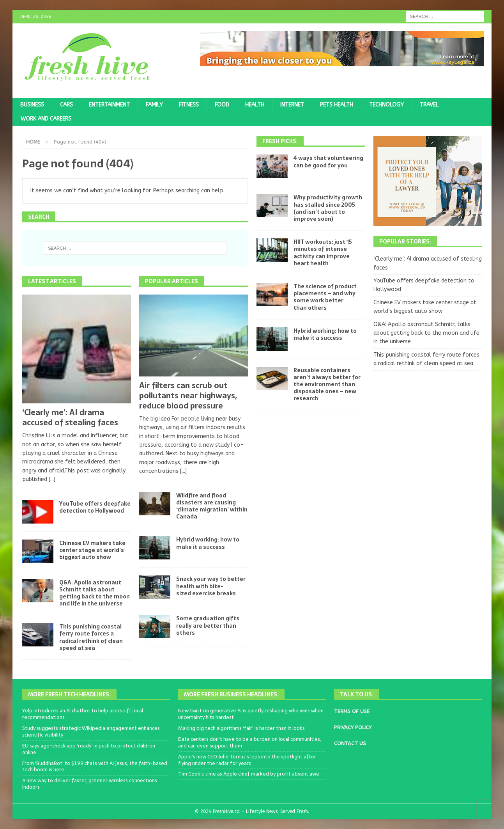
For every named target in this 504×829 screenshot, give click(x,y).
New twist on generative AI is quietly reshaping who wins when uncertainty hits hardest (251, 714)
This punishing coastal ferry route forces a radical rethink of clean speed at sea (91, 637)
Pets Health (337, 105)
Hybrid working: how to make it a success (208, 543)
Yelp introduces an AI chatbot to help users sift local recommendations (83, 714)
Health (255, 105)
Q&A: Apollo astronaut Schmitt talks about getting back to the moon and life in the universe (95, 593)
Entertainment (109, 105)
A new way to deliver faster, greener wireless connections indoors (90, 784)
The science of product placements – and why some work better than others (325, 297)
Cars (66, 105)
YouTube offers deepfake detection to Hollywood (95, 507)
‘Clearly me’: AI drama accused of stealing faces (70, 417)
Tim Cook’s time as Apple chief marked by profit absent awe (249, 774)
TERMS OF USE (352, 711)
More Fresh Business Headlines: (231, 694)
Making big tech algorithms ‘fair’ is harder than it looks (241, 728)
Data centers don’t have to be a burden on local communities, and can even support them (250, 742)
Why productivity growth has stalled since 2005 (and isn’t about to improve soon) (328, 208)
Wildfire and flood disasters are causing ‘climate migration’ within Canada (212, 506)
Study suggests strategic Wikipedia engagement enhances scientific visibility (91, 731)
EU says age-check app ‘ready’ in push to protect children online (89, 749)
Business (32, 105)
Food (222, 105)
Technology (386, 105)
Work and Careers (46, 119)
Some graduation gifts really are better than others (208, 625)
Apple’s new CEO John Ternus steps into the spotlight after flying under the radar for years (247, 760)
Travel (429, 105)
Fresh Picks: (280, 141)
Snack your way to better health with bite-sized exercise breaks (211, 586)
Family (154, 105)
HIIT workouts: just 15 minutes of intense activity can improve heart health (323, 253)
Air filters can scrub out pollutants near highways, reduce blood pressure (188, 396)
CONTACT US (350, 743)
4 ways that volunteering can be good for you (328, 162)
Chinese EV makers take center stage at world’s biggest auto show (92, 550)
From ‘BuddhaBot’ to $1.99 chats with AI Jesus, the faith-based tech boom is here (95, 767)
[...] (52, 479)
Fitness (189, 105)
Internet (292, 105)
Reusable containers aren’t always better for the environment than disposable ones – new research (327, 384)
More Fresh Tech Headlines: (69, 694)
